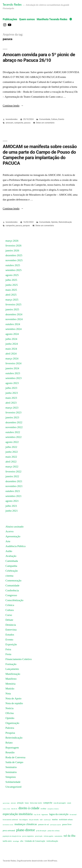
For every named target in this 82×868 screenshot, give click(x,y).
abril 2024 (11, 354)
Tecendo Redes (12, 5)
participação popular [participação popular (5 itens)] (56, 825)
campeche (19, 123)
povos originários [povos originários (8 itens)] (28, 836)
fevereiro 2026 (13, 246)
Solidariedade (13, 782)
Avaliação (11, 556)
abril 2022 (11, 462)
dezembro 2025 (14, 255)
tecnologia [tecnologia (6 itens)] (16, 841)
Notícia (9, 708)
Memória (10, 684)
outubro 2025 (13, 265)
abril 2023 (11, 403)
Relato (9, 743)
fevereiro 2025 (13, 304)
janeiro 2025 (12, 309)
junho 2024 (12, 344)
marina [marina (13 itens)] (55, 820)
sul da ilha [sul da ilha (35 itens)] (70, 836)
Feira (8, 649)
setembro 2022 (14, 437)
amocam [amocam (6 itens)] (13, 803)
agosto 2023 (12, 383)
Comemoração (13, 581)
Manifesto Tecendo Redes (52, 19)
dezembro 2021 (14, 481)
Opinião (54, 222)
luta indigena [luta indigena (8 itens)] (24, 820)
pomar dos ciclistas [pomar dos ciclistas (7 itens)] (54, 831)
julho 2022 (11, 447)
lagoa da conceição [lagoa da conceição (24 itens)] (59, 814)
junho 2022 (12, 452)
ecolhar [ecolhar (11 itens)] (43, 809)
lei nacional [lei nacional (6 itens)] (73, 815)
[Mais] (71, 19)
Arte (8, 541)
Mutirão (10, 689)
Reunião (10, 752)
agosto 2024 (12, 334)
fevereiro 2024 (13, 363)
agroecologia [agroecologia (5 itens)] (6, 803)
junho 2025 (12, 285)
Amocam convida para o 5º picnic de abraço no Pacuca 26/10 (39, 57)
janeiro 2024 (12, 368)
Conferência (12, 590)
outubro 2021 (13, 491)
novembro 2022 (14, 427)
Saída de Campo (14, 762)
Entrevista (11, 630)
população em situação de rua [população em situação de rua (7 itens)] (12, 836)
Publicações (10, 19)
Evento (61, 119)
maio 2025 (11, 290)
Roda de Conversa (15, 757)
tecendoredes (12, 119)
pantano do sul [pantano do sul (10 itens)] (43, 825)
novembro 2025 (14, 260)
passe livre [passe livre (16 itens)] (67, 824)
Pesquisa (10, 733)
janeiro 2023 (12, 417)
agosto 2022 (12, 442)
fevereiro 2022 (13, 472)
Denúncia (11, 625)
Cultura (54, 119)
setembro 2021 (14, 496)
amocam (9, 123)
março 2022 (12, 467)
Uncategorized (13, 787)
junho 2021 (12, 511)
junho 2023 (12, 393)
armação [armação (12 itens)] (20, 803)
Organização (12, 723)
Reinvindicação (65, 222)
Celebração (12, 571)
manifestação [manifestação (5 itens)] (47, 820)
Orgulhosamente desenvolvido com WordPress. (37, 861)
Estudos (10, 635)
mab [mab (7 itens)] (41, 820)
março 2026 (12, 241)
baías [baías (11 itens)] (27, 803)
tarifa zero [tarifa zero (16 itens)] (7, 841)
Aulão (9, 551)
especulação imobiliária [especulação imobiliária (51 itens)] (18, 814)
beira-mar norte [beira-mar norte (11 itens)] (36, 803)
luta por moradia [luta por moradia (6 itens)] (34, 820)
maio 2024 (11, 349)
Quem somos (27, 19)
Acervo (9, 531)
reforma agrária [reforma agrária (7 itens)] (48, 836)
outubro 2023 (13, 373)
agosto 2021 (12, 501)
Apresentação (13, 536)
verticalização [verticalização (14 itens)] (52, 841)
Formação (11, 664)
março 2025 (12, 300)
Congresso (11, 595)
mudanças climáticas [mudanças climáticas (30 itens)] (26, 824)
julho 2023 (11, 388)
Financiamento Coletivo (19, 659)
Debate (9, 620)
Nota (8, 694)
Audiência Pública (15, 546)
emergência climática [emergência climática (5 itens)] (53, 809)
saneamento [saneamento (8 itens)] (58, 836)
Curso (9, 615)
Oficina (10, 713)
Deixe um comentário (45, 123)
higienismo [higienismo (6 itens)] (45, 815)
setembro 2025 (14, 270)
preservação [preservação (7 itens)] (39, 836)
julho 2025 (11, 280)
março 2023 (12, 408)
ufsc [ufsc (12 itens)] (22, 841)
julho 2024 (11, 339)
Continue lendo (13, 106)
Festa (8, 654)
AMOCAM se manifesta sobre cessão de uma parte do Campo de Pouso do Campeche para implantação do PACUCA (40, 155)
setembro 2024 (14, 329)
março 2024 (12, 359)
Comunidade (45, 119)
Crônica (10, 605)
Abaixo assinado (15, 527)
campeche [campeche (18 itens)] (48, 803)
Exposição (11, 644)
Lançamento (12, 669)
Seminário (11, 767)
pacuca (27, 123)
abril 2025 (11, 295)
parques (26, 226)
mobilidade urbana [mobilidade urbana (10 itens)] (66, 820)
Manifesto (11, 679)
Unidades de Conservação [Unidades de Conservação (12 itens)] (35, 841)
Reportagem (12, 748)
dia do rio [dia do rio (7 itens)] (14, 809)
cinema (9, 576)
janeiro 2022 (12, 476)
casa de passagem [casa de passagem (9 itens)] (60, 803)
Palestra (10, 728)
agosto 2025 (12, 275)
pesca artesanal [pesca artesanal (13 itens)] (9, 831)
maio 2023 (11, 398)
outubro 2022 (13, 432)
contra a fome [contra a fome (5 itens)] (6, 809)
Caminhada (12, 561)
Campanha (11, 566)
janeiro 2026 (12, 251)
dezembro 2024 (14, 314)
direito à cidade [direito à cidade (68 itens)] (29, 808)
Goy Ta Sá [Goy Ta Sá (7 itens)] (37, 815)
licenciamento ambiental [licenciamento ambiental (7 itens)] (10, 820)
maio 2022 (11, 457)
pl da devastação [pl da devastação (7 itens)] (41, 831)
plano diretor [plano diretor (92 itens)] (26, 830)
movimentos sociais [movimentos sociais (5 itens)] (8, 825)
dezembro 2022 (14, 422)
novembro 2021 (14, 486)
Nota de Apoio (13, 698)
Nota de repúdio (14, 703)
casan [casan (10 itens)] (69, 803)
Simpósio (11, 777)
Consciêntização (14, 600)
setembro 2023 (14, 378)
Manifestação (13, 674)
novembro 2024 (14, 319)
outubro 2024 (13, 324)
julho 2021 (11, 506)
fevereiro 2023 (13, 412)
